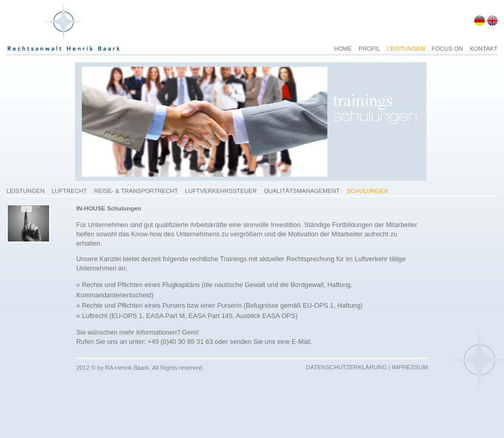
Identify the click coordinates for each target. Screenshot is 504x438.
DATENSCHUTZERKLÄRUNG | (349, 367)
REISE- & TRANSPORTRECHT (136, 191)
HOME (344, 49)
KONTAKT (484, 49)
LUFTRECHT (69, 191)
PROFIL (370, 49)
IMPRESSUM (410, 367)
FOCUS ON (448, 49)
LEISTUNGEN (407, 49)
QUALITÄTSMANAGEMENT (302, 191)
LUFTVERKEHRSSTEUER (221, 191)
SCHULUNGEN (368, 191)
